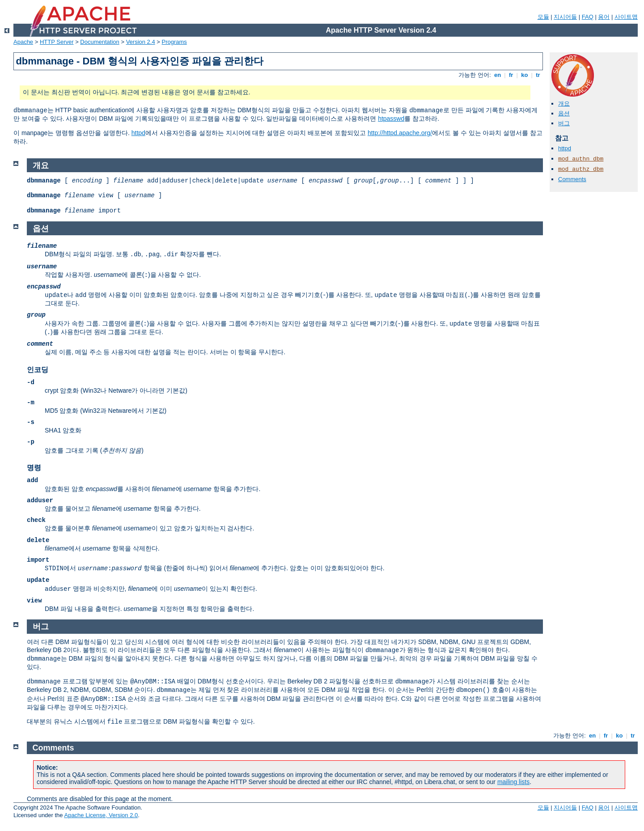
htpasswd (391, 119)
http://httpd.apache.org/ (400, 133)
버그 (564, 123)
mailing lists (513, 782)
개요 (564, 104)
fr (511, 75)
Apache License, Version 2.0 (101, 815)
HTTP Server (57, 42)
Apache (23, 42)
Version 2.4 (141, 42)
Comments (572, 179)
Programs (174, 42)
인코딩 (38, 370)
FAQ (588, 17)
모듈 (543, 17)
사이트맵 (626, 17)
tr (538, 75)
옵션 (564, 113)
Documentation (100, 42)
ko (525, 75)
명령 (34, 468)
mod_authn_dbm (581, 159)
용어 (604, 17)
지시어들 (565, 17)
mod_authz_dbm (581, 169)
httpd (138, 133)
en (497, 75)
